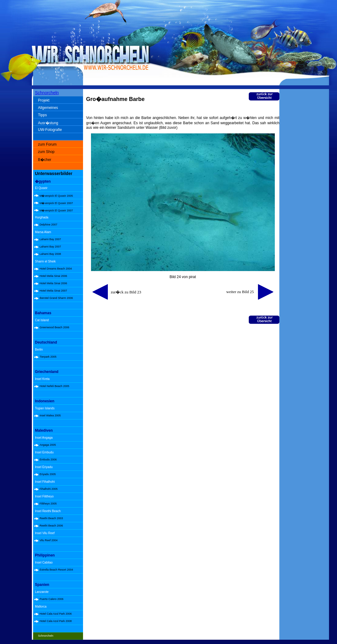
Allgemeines (48, 108)
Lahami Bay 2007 (50, 239)
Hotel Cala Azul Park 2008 (56, 621)
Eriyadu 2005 (48, 474)
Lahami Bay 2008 (50, 254)
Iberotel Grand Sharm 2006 (56, 298)
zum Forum (47, 144)
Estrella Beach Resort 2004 (56, 570)
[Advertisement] (305, 187)
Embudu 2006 (48, 460)
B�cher (45, 160)
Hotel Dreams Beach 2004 (56, 269)
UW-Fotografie (50, 130)
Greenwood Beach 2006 (54, 327)
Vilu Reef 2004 (49, 540)
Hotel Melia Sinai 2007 (53, 291)
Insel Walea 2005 (50, 415)
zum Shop (46, 152)
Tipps (42, 115)
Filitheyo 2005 (48, 504)
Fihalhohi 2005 (49, 489)
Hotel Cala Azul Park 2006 (56, 614)
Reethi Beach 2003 (51, 518)
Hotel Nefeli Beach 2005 (54, 386)
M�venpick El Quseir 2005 (56, 196)
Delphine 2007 (48, 225)
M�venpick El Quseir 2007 (56, 203)
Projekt (44, 100)
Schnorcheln (47, 93)
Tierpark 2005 (48, 357)
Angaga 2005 (48, 445)
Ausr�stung (48, 123)
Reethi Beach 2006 (51, 526)
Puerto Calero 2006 (51, 599)
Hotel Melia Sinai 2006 (53, 276)
